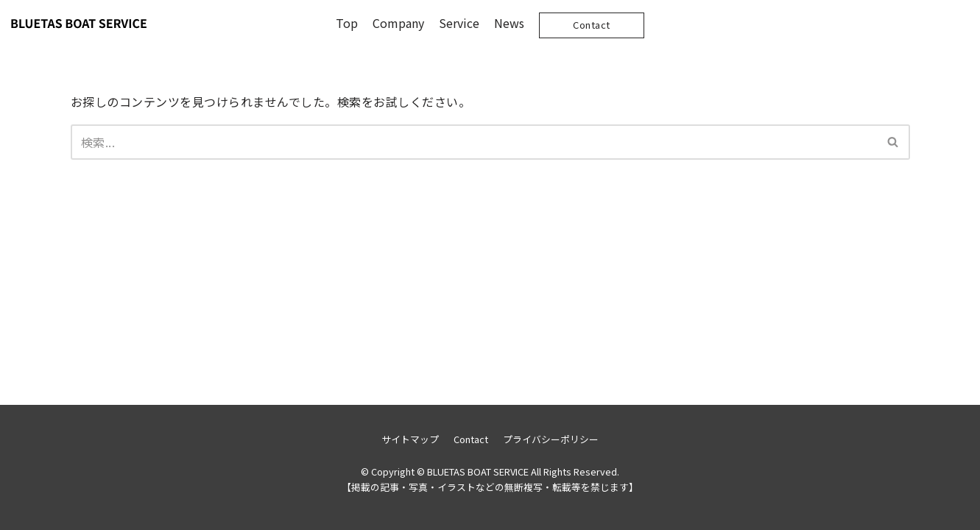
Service (459, 23)
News (509, 23)
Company (398, 23)
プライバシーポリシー (551, 439)
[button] (893, 142)
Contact (592, 25)
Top (347, 23)
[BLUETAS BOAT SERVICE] (79, 24)
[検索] (474, 142)
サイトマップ (410, 439)
